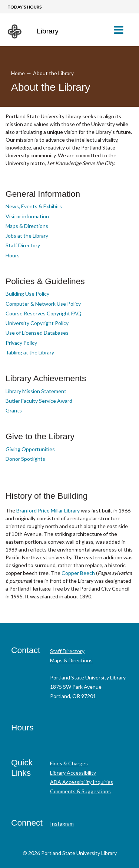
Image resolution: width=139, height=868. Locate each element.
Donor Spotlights (25, 459)
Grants (14, 410)
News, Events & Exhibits (34, 206)
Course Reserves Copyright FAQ (44, 313)
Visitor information (27, 216)
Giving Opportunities (30, 449)
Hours (13, 255)
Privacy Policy (21, 343)
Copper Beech (78, 573)
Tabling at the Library (30, 352)
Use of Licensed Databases (37, 333)
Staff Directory (23, 245)
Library (48, 31)
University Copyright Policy (37, 323)
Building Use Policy (27, 294)
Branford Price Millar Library (48, 510)
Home (18, 73)
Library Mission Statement (36, 391)
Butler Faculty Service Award (39, 401)
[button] (122, 30)
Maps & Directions (27, 226)
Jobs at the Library (27, 236)
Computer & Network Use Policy (43, 304)
